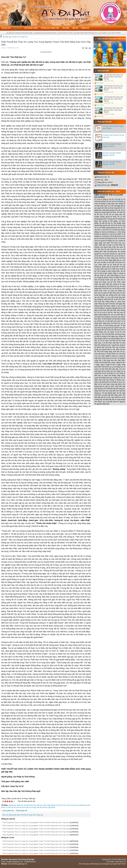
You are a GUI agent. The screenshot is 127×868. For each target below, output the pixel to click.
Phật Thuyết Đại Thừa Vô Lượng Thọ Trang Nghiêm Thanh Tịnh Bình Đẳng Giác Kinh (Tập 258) (36, 832)
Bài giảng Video (31, 28)
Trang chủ (6, 28)
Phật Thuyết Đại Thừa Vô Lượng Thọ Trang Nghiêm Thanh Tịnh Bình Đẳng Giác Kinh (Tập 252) (36, 850)
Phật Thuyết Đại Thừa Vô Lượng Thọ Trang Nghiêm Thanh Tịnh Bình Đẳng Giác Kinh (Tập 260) (36, 826)
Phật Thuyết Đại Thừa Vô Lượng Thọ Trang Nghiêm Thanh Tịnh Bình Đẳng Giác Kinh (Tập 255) (36, 841)
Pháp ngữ (18, 28)
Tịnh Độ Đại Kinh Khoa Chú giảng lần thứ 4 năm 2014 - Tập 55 (113, 110)
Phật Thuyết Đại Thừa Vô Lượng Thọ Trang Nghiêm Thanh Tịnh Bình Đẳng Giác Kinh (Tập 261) (36, 823)
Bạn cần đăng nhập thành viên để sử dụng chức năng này (23, 815)
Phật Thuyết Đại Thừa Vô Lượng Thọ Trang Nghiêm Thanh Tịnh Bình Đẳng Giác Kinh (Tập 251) (36, 853)
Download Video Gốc (50, 28)
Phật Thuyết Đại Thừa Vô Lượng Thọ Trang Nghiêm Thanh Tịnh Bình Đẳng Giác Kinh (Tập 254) (36, 844)
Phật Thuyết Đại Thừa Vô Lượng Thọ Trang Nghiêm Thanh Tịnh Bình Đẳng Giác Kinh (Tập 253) (36, 847)
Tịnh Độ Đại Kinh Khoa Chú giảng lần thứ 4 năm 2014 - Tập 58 (113, 77)
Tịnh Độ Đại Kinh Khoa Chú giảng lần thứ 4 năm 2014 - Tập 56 (113, 99)
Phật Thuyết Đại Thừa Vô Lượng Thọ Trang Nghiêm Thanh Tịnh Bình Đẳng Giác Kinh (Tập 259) (36, 829)
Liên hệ (75, 28)
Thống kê (85, 28)
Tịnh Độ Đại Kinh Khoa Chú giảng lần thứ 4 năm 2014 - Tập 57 (113, 88)
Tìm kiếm (66, 28)
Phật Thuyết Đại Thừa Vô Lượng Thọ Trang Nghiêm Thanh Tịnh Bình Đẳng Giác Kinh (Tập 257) (36, 835)
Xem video (100, 83)
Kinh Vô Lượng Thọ (21, 37)
